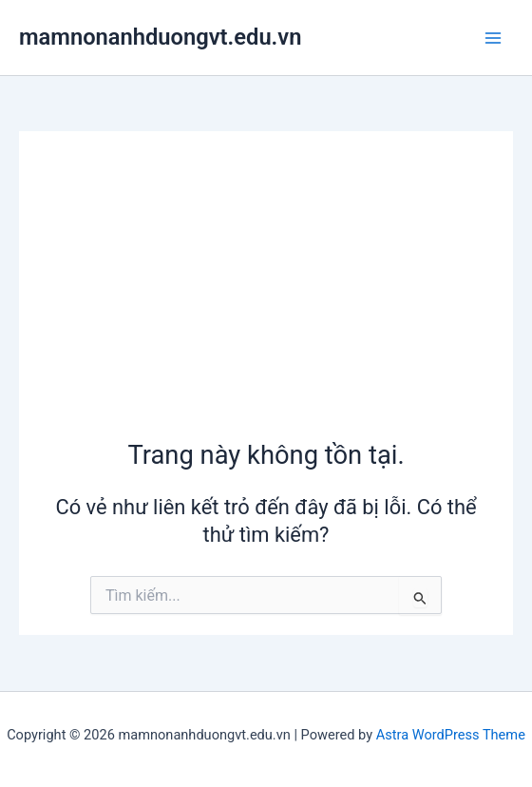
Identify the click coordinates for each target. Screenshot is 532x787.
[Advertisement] (266, 295)
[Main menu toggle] (493, 38)
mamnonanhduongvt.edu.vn (160, 37)
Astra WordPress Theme (451, 735)
